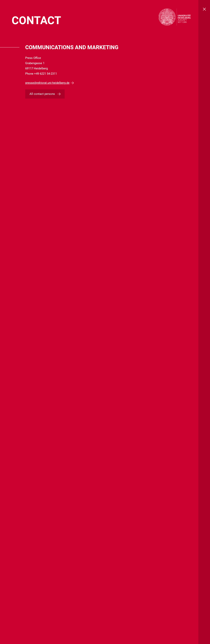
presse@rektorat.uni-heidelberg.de (47, 83)
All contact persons (42, 94)
